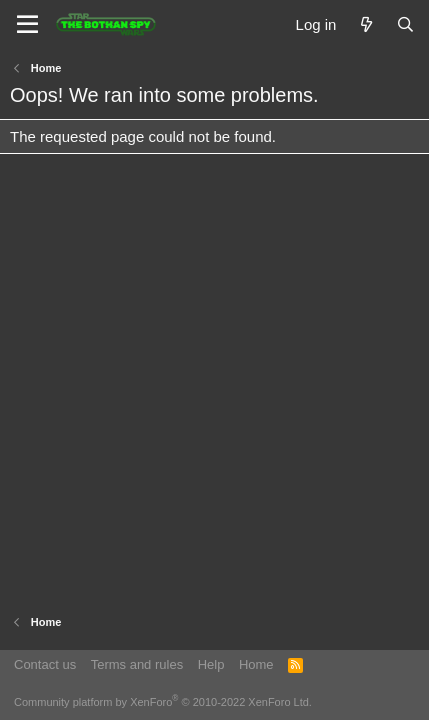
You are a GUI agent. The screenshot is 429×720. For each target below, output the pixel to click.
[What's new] (365, 24)
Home (256, 664)
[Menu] (27, 25)
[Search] (405, 24)
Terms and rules (137, 664)
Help (211, 664)
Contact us (45, 664)
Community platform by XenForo (163, 702)
